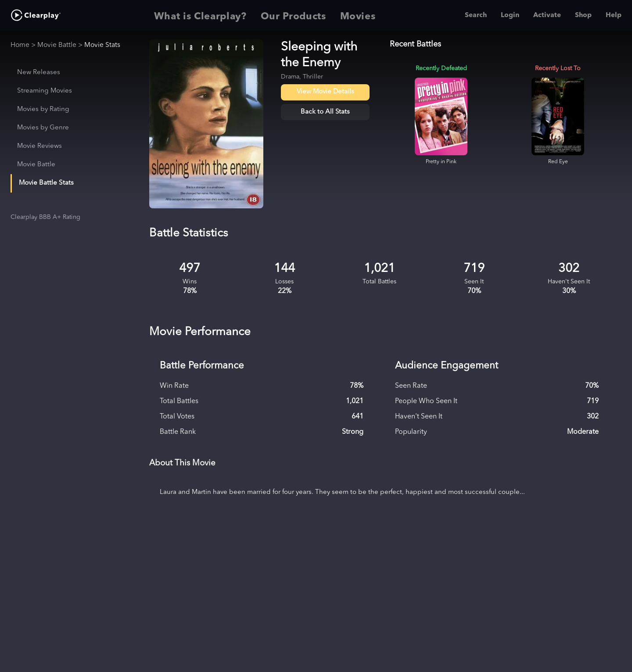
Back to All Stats (325, 112)
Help (614, 15)
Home (20, 45)
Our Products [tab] (293, 15)
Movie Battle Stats (46, 183)
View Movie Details (325, 92)
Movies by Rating (43, 109)
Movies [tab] (358, 15)
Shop (583, 15)
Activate (547, 15)
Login (510, 15)
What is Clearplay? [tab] (200, 15)
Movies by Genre (43, 128)
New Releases (39, 73)
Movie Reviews (39, 146)
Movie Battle (57, 45)
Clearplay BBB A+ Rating (45, 217)
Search (476, 15)
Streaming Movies (45, 91)
